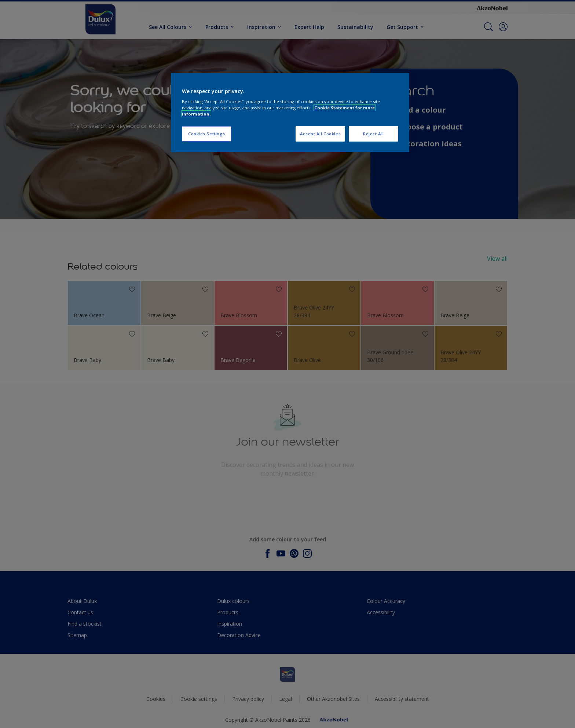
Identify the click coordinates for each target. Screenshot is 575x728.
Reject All (373, 134)
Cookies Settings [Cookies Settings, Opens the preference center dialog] (207, 134)
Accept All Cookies (320, 134)
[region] (290, 113)
